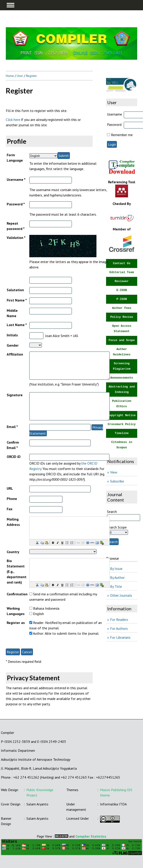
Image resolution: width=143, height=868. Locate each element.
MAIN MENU (11, 5)
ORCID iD (14, 457)
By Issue (116, 569)
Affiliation (15, 354)
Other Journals (121, 595)
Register (31, 76)
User (20, 76)
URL (10, 488)
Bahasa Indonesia (46, 608)
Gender (13, 345)
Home (10, 76)
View (114, 472)
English (38, 614)
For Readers (119, 619)
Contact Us (122, 263)
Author (38, 633)
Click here (13, 120)
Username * (16, 179)
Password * (16, 204)
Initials (12, 335)
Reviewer (122, 281)
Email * (12, 427)
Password (114, 124)
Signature (15, 395)
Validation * (16, 238)
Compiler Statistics (91, 836)
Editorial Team (122, 272)
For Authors (119, 628)
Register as (16, 623)
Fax (10, 509)
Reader (38, 623)
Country (13, 552)
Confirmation (17, 594)
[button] (37, 542)
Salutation (15, 290)
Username (114, 114)
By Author (117, 577)
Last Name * (17, 325)
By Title (116, 586)
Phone (12, 499)
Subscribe (117, 481)
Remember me (122, 135)
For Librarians (120, 637)
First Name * (17, 300)
